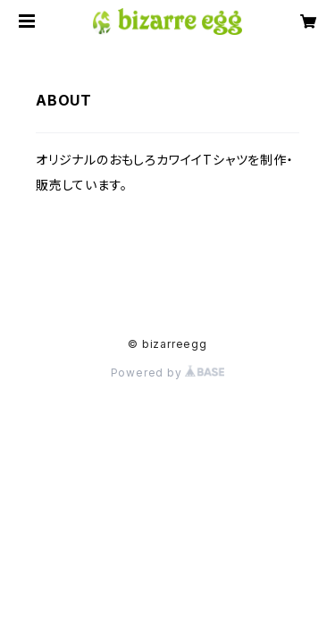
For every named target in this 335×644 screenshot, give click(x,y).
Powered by (168, 373)
